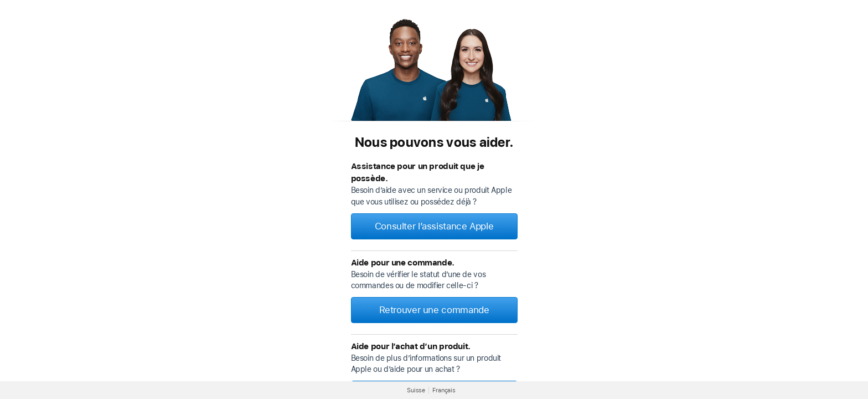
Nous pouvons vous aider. (434, 142)
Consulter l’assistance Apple (434, 226)
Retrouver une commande (434, 310)
